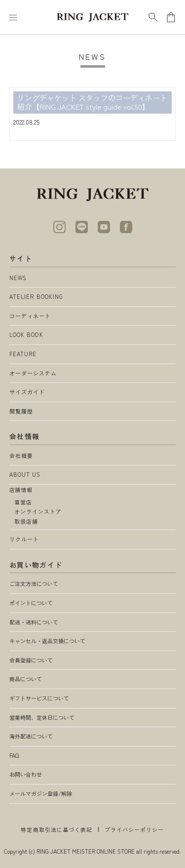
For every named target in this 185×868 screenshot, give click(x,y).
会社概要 (21, 455)
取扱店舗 (26, 521)
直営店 (23, 502)
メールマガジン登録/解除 (41, 793)
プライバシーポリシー (134, 829)
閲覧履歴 (21, 411)
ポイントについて (31, 603)
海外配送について (31, 736)
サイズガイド (27, 392)
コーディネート (30, 316)
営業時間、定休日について (42, 717)
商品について (26, 679)
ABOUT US (25, 474)
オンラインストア (38, 511)
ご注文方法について (34, 583)
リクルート (24, 539)
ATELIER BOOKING (37, 296)
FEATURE (23, 354)
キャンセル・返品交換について (47, 641)
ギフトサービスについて (39, 698)
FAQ (14, 755)
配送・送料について (34, 622)
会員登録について (31, 660)
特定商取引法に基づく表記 (56, 829)
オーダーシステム (33, 373)
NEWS (18, 278)
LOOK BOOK (26, 334)
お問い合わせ (26, 774)
